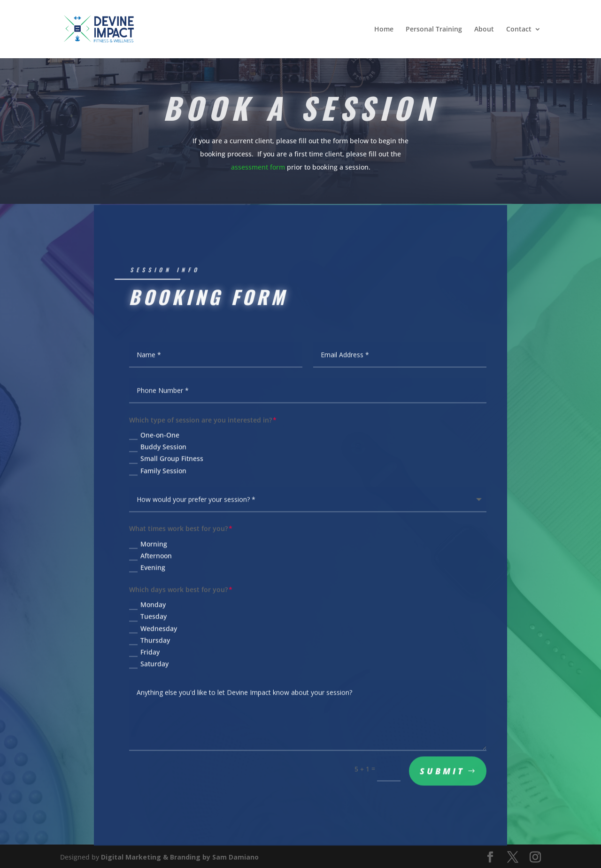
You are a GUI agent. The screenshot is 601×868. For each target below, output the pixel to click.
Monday (147, 608)
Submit (442, 774)
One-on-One (154, 440)
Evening (147, 570)
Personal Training (434, 30)
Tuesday (148, 620)
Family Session (158, 475)
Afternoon (150, 558)
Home (384, 30)
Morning (148, 547)
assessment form (258, 166)
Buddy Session (158, 451)
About (484, 30)
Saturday (149, 666)
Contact (519, 30)
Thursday (150, 643)
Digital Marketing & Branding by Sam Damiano (180, 856)
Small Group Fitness (166, 463)
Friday (144, 655)
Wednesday (153, 631)
